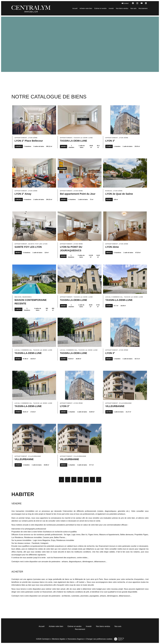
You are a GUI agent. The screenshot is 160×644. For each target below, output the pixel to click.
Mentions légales (59, 639)
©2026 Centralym (43, 639)
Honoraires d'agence (76, 639)
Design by (118, 639)
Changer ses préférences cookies (99, 639)
